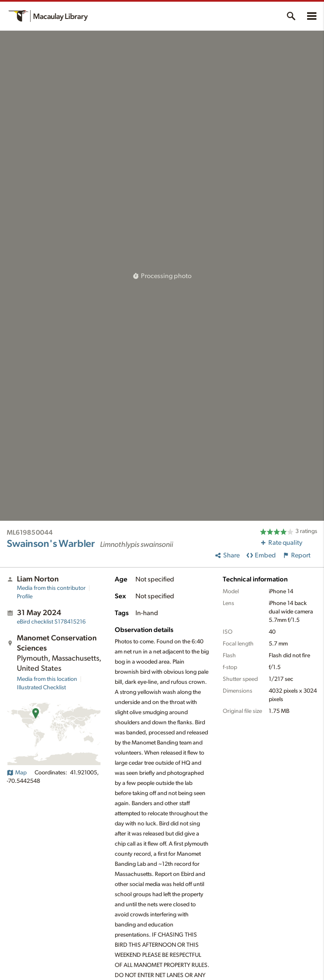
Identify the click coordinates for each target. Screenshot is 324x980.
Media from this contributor (51, 588)
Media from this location (47, 679)
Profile (25, 597)
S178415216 (51, 622)
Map (17, 773)
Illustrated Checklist (41, 688)
